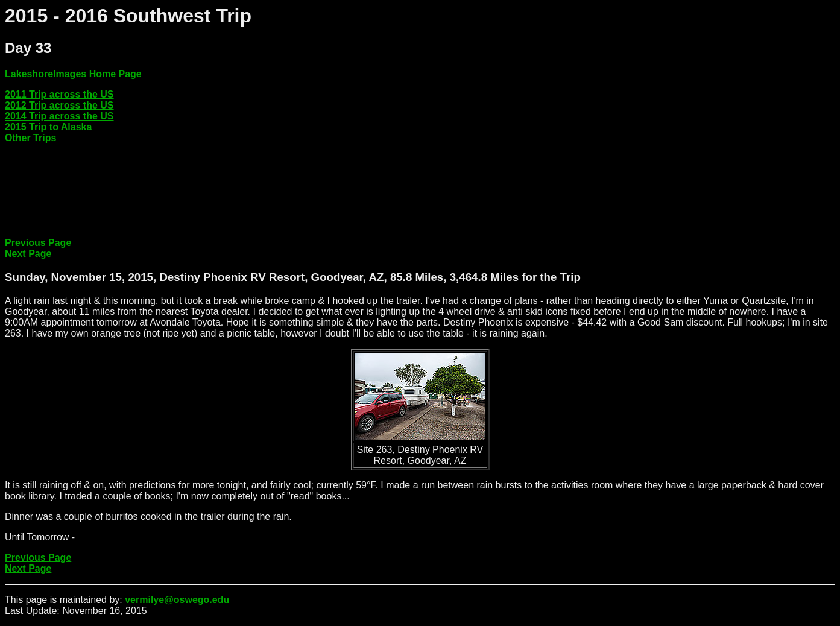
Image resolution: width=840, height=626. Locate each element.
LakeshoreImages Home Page (73, 74)
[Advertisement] (224, 201)
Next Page (28, 254)
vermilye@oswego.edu (177, 600)
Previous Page (38, 243)
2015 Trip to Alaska (48, 127)
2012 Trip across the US (59, 105)
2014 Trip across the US (59, 116)
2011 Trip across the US (59, 94)
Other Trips (30, 138)
